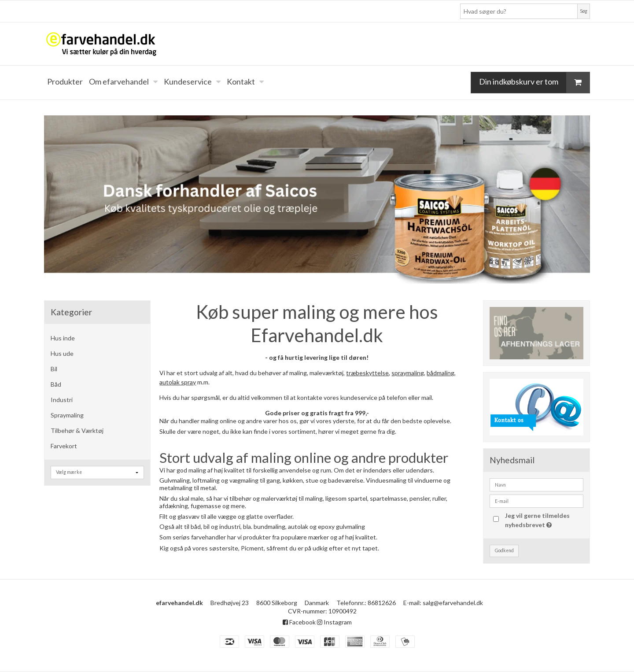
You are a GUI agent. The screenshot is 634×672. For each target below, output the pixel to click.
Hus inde (63, 338)
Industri (62, 400)
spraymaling (408, 373)
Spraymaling (67, 415)
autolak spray (178, 382)
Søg (584, 11)
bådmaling (440, 373)
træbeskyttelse (367, 373)
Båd (56, 384)
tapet (370, 548)
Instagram (334, 622)
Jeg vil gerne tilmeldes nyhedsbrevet (543, 520)
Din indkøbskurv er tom (534, 82)
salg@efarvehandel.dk (453, 603)
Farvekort (64, 446)
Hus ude (62, 353)
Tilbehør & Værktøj (77, 430)
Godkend (504, 550)
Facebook (299, 622)
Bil (54, 369)
